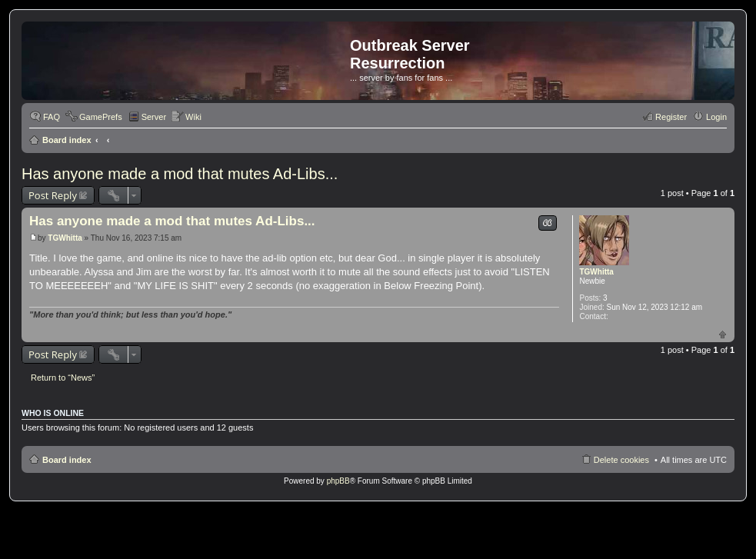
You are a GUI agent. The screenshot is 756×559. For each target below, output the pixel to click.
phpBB (338, 481)
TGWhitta (596, 272)
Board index (67, 140)
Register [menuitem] (671, 117)
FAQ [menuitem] (52, 117)
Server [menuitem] (154, 117)
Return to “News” (63, 378)
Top (723, 334)
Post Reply (53, 195)
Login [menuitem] (716, 117)
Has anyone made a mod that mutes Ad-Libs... (180, 174)
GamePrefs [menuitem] (101, 117)
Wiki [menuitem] (193, 117)
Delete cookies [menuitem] (621, 460)
